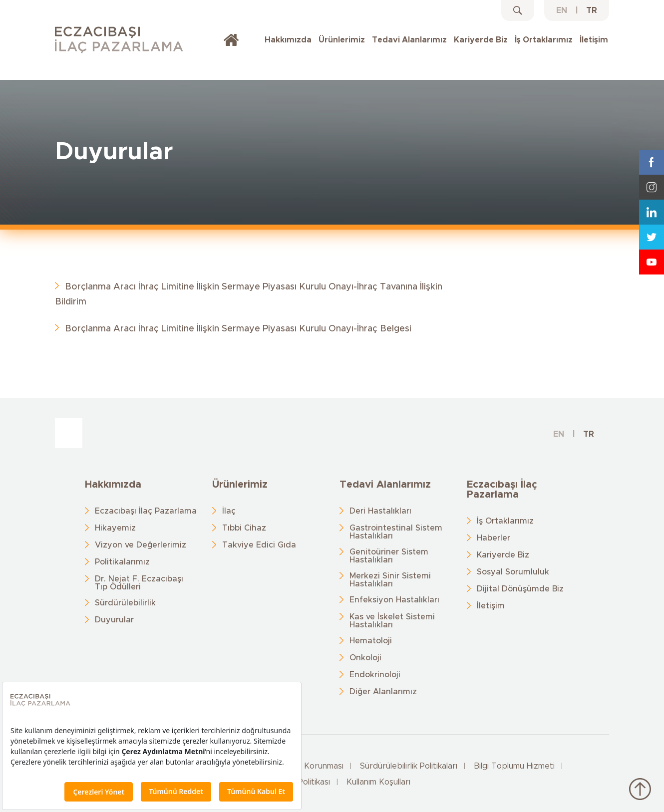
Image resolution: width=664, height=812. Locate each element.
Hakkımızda (288, 40)
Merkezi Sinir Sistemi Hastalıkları (390, 580)
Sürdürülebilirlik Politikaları (409, 766)
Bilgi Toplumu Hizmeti (514, 766)
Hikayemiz (115, 528)
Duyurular (114, 620)
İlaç (229, 511)
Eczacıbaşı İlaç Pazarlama (146, 511)
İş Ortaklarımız (544, 40)
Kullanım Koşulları (378, 782)
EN (562, 10)
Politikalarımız (122, 562)
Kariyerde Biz (481, 40)
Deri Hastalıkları (380, 511)
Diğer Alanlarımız (383, 692)
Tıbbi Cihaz (244, 528)
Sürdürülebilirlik (125, 603)
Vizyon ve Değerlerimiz (141, 545)
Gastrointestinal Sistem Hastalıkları (396, 532)
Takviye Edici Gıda (259, 545)
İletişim (594, 40)
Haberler (494, 538)
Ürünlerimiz (342, 40)
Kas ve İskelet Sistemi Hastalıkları (392, 621)
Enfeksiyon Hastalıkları (394, 600)
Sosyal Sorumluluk (513, 572)
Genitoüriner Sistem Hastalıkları (389, 556)
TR (592, 10)
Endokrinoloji (375, 675)
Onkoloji (365, 658)
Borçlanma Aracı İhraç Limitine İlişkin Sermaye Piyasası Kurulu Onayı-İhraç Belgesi (238, 329)
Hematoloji (371, 641)
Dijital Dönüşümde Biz (520, 589)
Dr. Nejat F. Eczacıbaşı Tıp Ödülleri (139, 583)
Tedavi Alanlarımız (409, 40)
